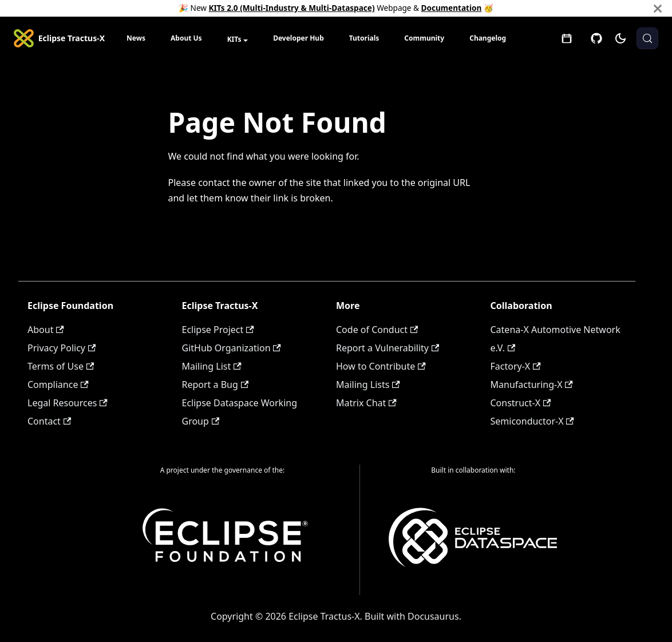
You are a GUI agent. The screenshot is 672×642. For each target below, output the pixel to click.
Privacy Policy (62, 348)
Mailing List (212, 366)
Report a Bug (216, 385)
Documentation (452, 8)
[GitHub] (596, 38)
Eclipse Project (218, 330)
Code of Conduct (377, 330)
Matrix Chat (366, 403)
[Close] (658, 8)
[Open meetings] (567, 38)
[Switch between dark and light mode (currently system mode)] (620, 38)
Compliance (58, 385)
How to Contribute (381, 366)
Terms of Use (61, 366)
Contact (49, 421)
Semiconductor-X (532, 421)
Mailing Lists (368, 385)
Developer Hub (299, 38)
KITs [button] (234, 39)
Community (424, 38)
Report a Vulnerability (388, 348)
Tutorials (364, 38)
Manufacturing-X (532, 385)
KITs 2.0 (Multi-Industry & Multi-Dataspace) (292, 8)
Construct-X (521, 403)
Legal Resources (68, 403)
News (136, 38)
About (46, 330)
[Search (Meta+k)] (647, 38)
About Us (186, 38)
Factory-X (516, 366)
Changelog (488, 38)
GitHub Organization (232, 348)
